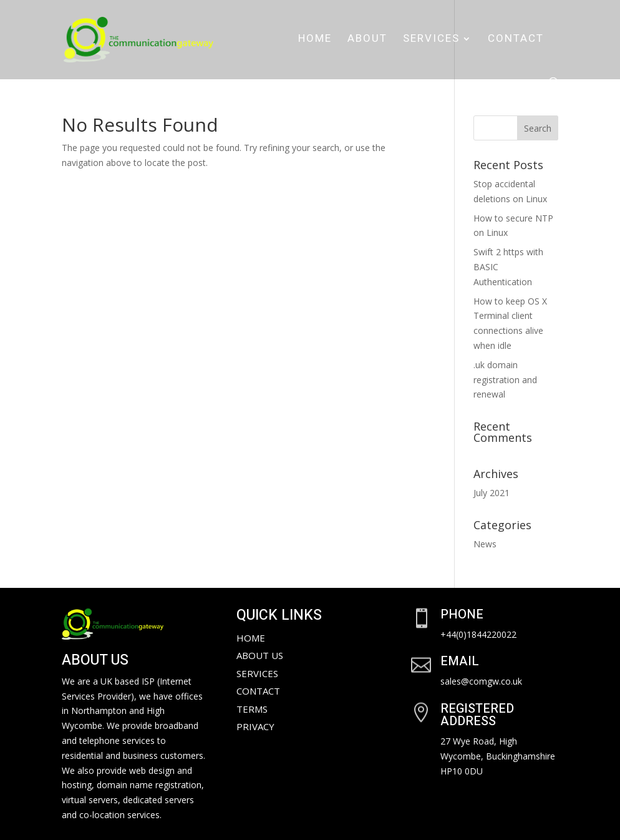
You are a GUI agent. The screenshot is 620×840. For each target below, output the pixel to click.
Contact (516, 40)
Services (431, 40)
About (367, 40)
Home (315, 40)
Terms (252, 709)
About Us (260, 655)
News (485, 544)
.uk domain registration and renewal (505, 380)
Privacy (255, 726)
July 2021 (492, 493)
